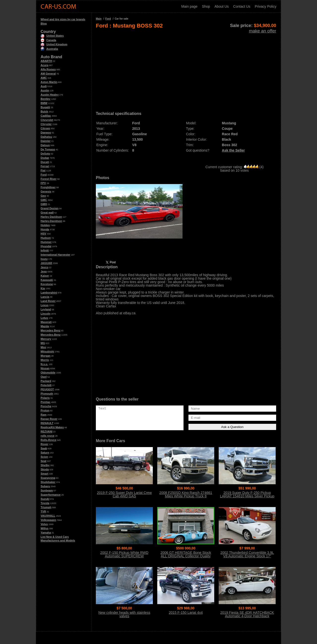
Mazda (45, 326)
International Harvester (55, 255)
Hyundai (46, 246)
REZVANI (46, 431)
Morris (45, 360)
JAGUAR (46, 263)
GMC (44, 200)
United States (52, 36)
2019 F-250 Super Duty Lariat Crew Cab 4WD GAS (124, 494)
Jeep (44, 271)
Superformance (51, 495)
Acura (44, 65)
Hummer (46, 242)
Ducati (45, 162)
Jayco (44, 267)
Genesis (46, 191)
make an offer (263, 31)
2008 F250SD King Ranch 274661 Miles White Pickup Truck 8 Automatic (186, 496)
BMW (44, 103)
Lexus (45, 305)
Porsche (46, 406)
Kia (43, 288)
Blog (44, 24)
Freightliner (48, 187)
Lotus (44, 318)
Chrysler (46, 124)
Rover (44, 444)
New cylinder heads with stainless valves (124, 614)
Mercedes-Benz (51, 335)
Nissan (45, 368)
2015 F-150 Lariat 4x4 (186, 613)
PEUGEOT (47, 389)
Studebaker (48, 482)
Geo (43, 196)
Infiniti (45, 250)
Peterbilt (46, 385)
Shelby (45, 465)
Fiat (43, 170)
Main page (189, 6)
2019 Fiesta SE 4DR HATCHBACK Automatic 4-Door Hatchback (247, 614)
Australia (49, 49)
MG (43, 343)
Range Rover (49, 419)
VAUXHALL (48, 516)
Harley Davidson (51, 217)
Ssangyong (48, 478)
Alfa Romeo (48, 69)
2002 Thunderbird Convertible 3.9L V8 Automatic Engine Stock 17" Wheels (247, 556)
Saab (44, 448)
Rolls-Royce (49, 440)
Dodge (45, 158)
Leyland (46, 309)
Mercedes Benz (51, 330)
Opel (44, 377)
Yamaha (46, 533)
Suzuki (45, 499)
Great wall (47, 213)
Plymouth (47, 394)
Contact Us (242, 6)
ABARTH (46, 61)
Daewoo (46, 133)
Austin (45, 90)
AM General (48, 74)
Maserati (46, 322)
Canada (48, 40)
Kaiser (45, 276)
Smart (44, 474)
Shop (206, 6)
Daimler (46, 141)
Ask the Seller (233, 150)
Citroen (45, 128)
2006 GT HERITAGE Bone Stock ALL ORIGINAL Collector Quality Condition (186, 556)
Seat (43, 461)
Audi (44, 86)
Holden (45, 225)
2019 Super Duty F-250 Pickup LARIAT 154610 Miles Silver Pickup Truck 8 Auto (247, 496)
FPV (43, 183)
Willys (45, 528)
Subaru (45, 486)
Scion (44, 457)
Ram (44, 415)
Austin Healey (50, 95)
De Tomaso (48, 149)
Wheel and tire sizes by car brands (63, 19)
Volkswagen (48, 520)
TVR (43, 511)
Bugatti (45, 107)
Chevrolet (47, 120)
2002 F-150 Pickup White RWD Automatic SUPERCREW (124, 554)
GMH (44, 204)
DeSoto (45, 154)
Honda (45, 229)
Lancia (45, 297)
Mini (43, 347)
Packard (46, 381)
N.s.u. (44, 364)
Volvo (44, 524)
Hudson (46, 238)
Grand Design (50, 208)
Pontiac (46, 402)
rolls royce (48, 436)
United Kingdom (54, 44)
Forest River (49, 179)
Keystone (47, 284)
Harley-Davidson (51, 221)
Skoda (45, 469)
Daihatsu (46, 137)
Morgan (46, 356)
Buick (44, 111)
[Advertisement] (186, 68)
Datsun (45, 145)
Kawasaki (47, 280)
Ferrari (45, 166)
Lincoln (45, 314)
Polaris (45, 398)
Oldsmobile (48, 373)
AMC (44, 78)
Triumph (46, 507)
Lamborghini (49, 293)
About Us (222, 6)
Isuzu (44, 259)
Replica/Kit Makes (52, 427)
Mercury (46, 339)
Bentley (46, 99)
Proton (45, 410)
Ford (44, 175)
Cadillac (46, 116)
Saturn (45, 453)
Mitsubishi (47, 351)
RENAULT (47, 423)
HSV (43, 234)
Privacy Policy (266, 6)
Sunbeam (47, 490)
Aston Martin (49, 82)
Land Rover (48, 301)
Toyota (45, 503)
